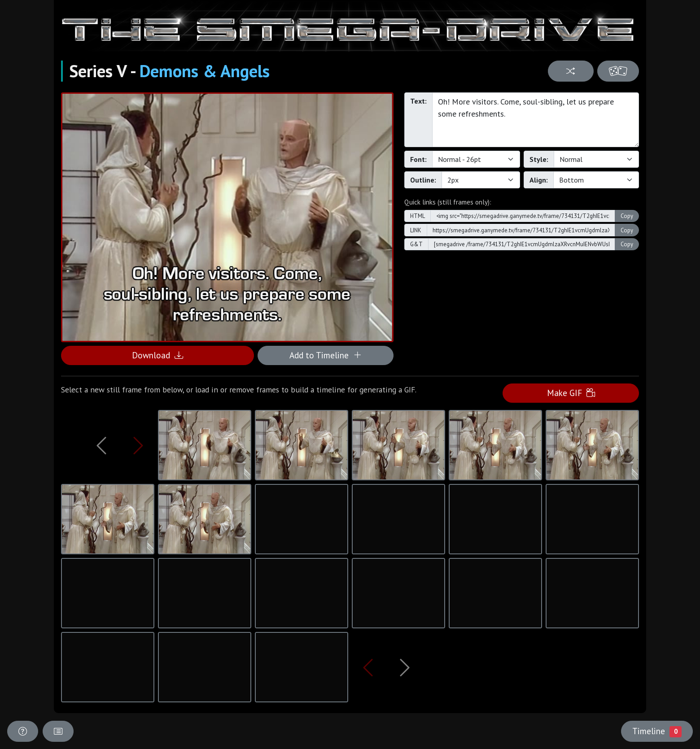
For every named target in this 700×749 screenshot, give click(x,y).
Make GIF (571, 393)
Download (157, 355)
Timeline (657, 731)
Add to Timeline (326, 355)
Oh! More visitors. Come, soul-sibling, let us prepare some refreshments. (536, 120)
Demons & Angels (205, 71)
